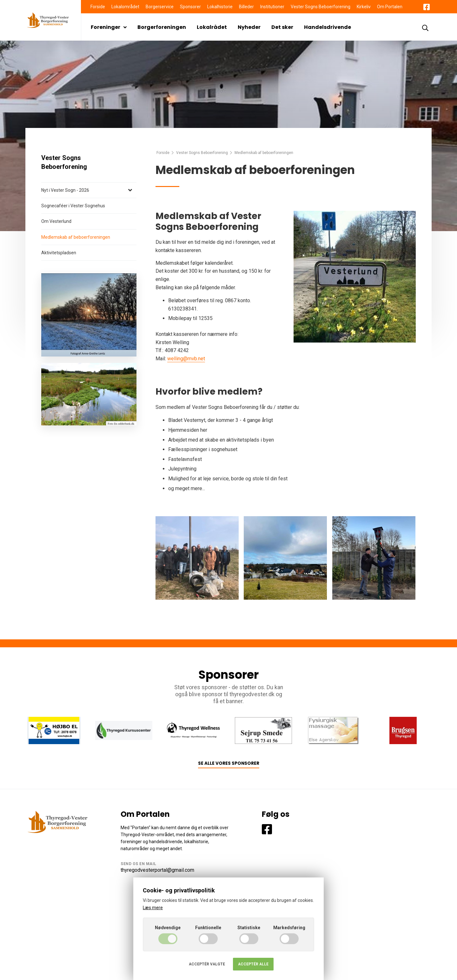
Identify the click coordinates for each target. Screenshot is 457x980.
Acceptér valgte (207, 964)
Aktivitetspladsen (59, 253)
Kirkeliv (364, 7)
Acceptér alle (253, 964)
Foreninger (109, 27)
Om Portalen (390, 7)
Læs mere (153, 908)
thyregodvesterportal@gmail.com (157, 870)
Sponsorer (190, 7)
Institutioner (272, 7)
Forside (98, 7)
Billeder (246, 7)
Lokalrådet (212, 27)
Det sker (282, 27)
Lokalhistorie (220, 7)
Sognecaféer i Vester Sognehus (73, 206)
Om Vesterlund (56, 221)
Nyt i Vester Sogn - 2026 (65, 190)
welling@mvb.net (186, 359)
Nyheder (249, 27)
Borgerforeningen (162, 27)
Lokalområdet (125, 7)
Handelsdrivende (328, 27)
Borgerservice (160, 7)
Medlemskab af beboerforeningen (76, 237)
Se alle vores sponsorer (229, 763)
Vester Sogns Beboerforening (321, 7)
